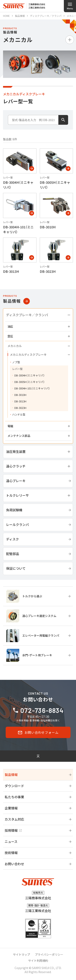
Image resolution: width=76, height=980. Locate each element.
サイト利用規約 (38, 961)
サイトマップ (21, 954)
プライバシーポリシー (49, 954)
